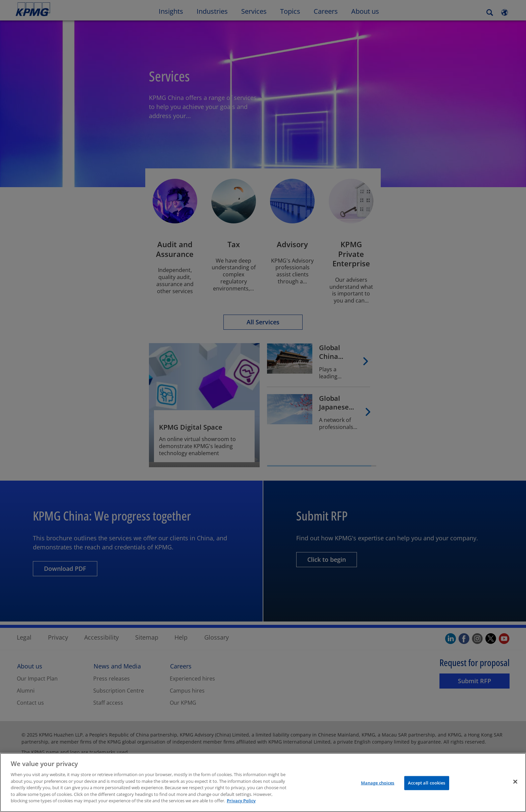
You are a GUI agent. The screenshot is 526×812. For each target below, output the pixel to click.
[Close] (515, 784)
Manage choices (378, 786)
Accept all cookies (427, 786)
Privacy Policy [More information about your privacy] (241, 804)
